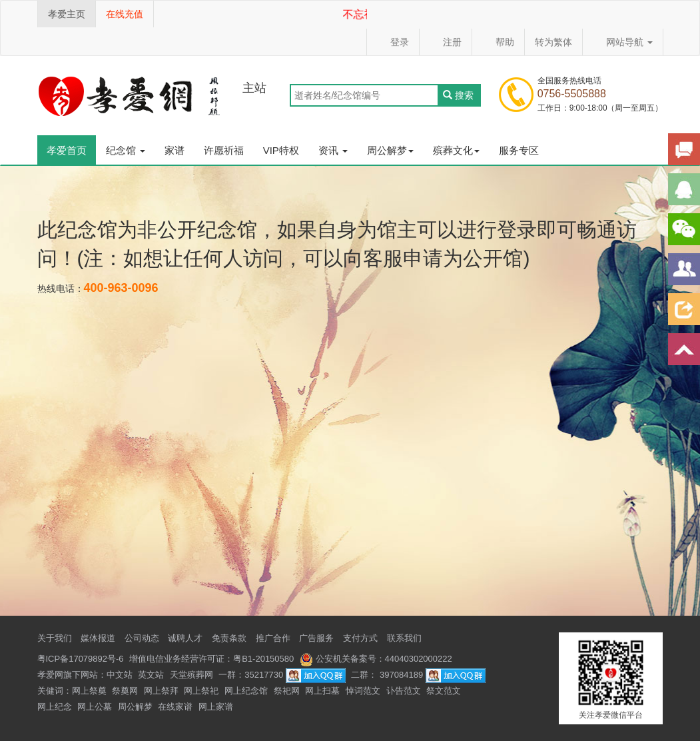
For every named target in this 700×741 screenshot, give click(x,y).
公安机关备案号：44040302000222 (376, 659)
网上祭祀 (201, 691)
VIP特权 (281, 150)
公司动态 (142, 638)
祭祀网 (287, 691)
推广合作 (273, 638)
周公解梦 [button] (390, 150)
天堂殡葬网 (191, 675)
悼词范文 (363, 691)
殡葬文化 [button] (456, 150)
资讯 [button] (333, 150)
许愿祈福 (224, 150)
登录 (393, 42)
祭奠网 (125, 691)
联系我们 (404, 638)
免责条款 (229, 638)
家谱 (175, 150)
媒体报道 (98, 638)
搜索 (459, 95)
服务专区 (519, 150)
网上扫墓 (322, 691)
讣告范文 (404, 691)
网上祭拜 (161, 691)
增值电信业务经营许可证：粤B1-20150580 (211, 659)
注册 (446, 42)
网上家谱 (216, 707)
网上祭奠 (89, 691)
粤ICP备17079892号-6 (81, 659)
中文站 (120, 675)
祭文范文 (444, 691)
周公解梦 (135, 707)
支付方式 (360, 638)
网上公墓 (95, 707)
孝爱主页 (67, 14)
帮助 (498, 42)
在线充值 (125, 14)
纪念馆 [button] (126, 150)
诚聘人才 (185, 638)
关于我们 (55, 638)
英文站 (151, 675)
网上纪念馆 (246, 691)
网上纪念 (55, 707)
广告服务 (316, 638)
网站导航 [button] (623, 42)
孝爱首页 (67, 150)
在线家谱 (175, 707)
